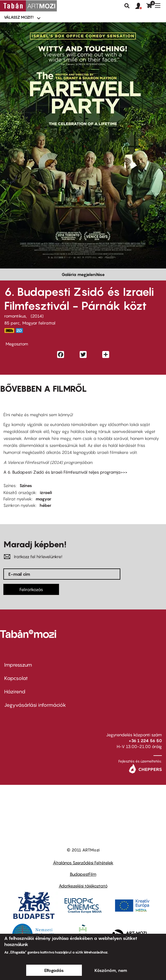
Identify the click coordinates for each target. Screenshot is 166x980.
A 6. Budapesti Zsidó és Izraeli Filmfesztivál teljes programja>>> (65, 472)
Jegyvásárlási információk (35, 705)
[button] (141, 6)
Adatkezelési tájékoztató (83, 886)
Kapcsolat (16, 678)
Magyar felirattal (39, 323)
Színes (26, 485)
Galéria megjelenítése (83, 274)
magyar (43, 499)
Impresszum (18, 665)
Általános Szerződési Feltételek (83, 863)
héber (45, 505)
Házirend (15, 692)
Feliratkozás (31, 589)
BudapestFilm (83, 874)
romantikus (15, 316)
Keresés (127, 6)
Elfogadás (54, 970)
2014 (37, 316)
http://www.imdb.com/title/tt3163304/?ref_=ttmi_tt (9, 331)
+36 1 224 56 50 (145, 741)
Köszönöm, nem (111, 970)
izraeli (46, 492)
